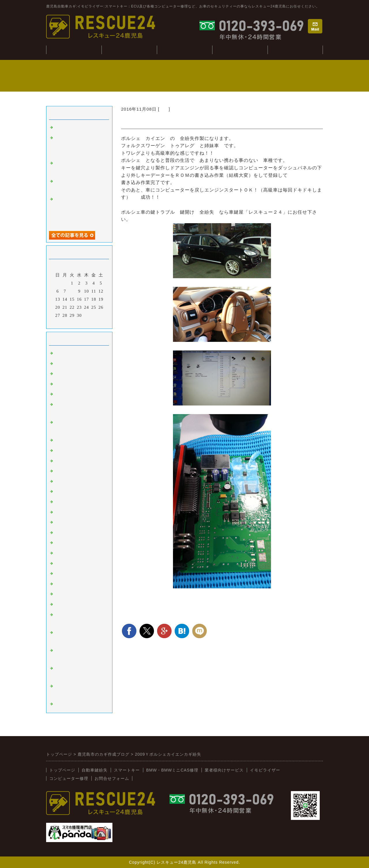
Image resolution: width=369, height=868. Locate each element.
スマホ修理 (66, 704)
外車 (164, 109)
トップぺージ (74, 50)
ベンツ (62, 440)
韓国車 (62, 451)
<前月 (67, 323)
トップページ (62, 770)
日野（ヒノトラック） (78, 574)
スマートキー (69, 353)
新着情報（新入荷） (76, 604)
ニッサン (64, 492)
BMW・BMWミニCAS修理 (172, 770)
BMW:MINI (67, 584)
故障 (59, 384)
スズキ (62, 543)
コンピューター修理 (240, 50)
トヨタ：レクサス (73, 482)
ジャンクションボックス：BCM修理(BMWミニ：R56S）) (78, 146)
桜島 (59, 461)
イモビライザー (71, 364)
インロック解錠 (71, 394)
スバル (62, 522)
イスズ (62, 564)
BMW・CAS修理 (184, 50)
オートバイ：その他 (76, 471)
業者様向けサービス (295, 50)
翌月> (91, 323)
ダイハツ (64, 553)
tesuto (61, 128)
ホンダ (62, 502)
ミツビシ (64, 533)
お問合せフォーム (112, 778)
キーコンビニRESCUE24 (80, 594)
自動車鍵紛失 (129, 50)
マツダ (62, 512)
